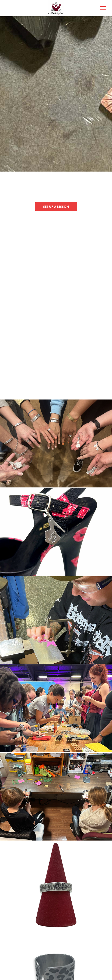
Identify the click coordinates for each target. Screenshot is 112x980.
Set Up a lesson (56, 206)
